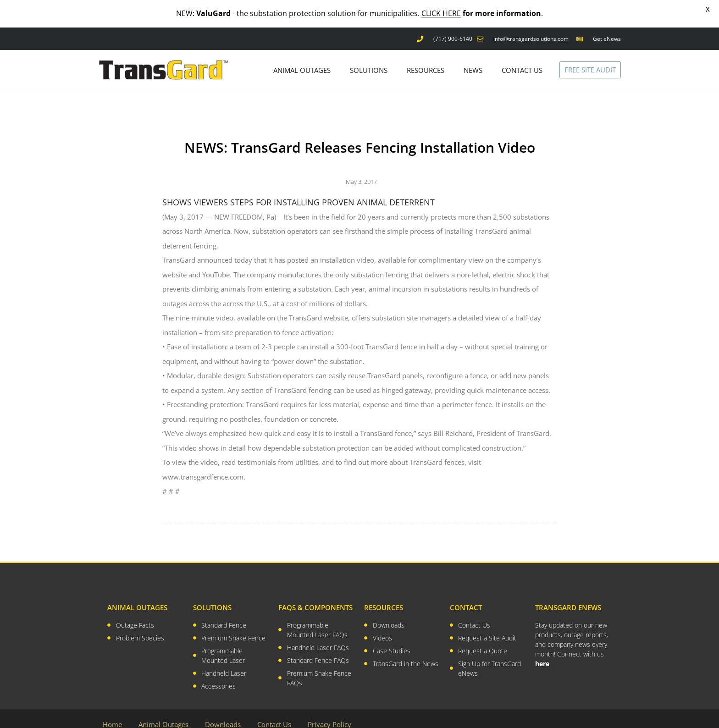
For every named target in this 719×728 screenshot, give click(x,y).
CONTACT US (522, 55)
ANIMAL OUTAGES (302, 55)
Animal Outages (163, 710)
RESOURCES (426, 55)
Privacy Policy (329, 710)
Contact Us (274, 710)
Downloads (223, 710)
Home (112, 710)
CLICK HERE (441, 13)
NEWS (473, 55)
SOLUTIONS (369, 55)
